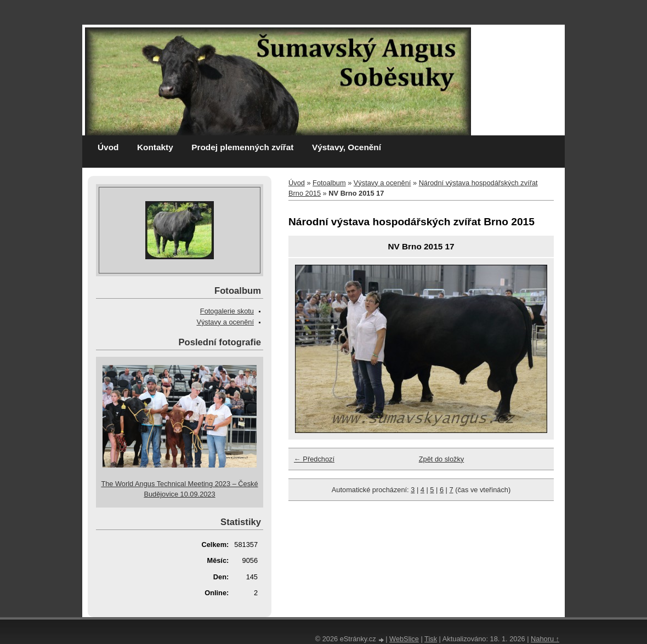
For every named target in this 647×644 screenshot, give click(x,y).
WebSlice (404, 639)
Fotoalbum (329, 183)
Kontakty (155, 147)
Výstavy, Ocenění (347, 147)
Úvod (108, 147)
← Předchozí (314, 459)
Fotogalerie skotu (227, 311)
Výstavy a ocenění (382, 183)
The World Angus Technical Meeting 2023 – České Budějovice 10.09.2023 (179, 489)
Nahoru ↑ (545, 639)
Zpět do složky (442, 459)
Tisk (431, 639)
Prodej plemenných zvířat (242, 147)
